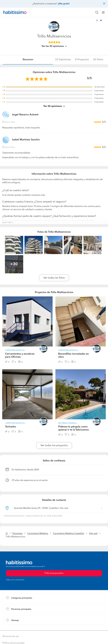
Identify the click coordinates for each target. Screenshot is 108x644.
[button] (54, 598)
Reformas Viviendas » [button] (68, 423)
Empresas (18, 534)
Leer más (7, 222)
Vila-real (93, 534)
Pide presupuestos (54, 573)
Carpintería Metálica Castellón (69, 534)
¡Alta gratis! (64, 4)
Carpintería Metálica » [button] (15, 350)
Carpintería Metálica (38, 534)
